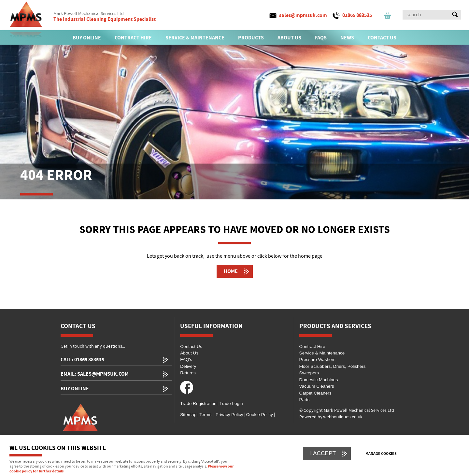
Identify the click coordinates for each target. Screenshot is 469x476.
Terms (205, 415)
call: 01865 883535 (82, 360)
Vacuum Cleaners (317, 386)
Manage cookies (381, 454)
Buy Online (75, 389)
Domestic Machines (319, 380)
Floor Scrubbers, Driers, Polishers (333, 366)
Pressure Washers (317, 360)
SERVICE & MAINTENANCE (195, 38)
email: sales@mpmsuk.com (95, 374)
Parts (305, 400)
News (347, 38)
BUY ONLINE (87, 38)
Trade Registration (198, 404)
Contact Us (191, 346)
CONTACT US (382, 38)
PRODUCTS (251, 38)
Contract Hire (312, 346)
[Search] (426, 15)
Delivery (188, 366)
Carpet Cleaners (315, 393)
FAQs (321, 38)
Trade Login (231, 404)
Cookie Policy (260, 415)
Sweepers (309, 373)
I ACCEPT (323, 453)
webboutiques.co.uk (343, 417)
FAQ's (186, 360)
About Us (189, 353)
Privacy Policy (229, 415)
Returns (188, 373)
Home (231, 271)
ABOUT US (289, 38)
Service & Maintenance (322, 353)
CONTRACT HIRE (133, 38)
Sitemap (188, 415)
